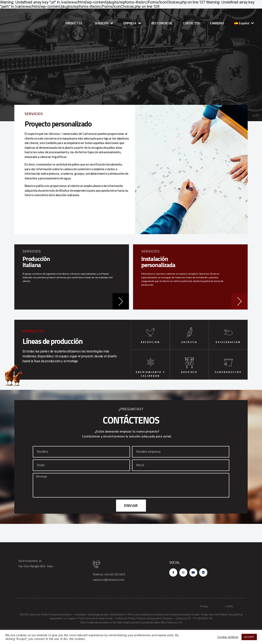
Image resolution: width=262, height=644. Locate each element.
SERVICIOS (104, 23)
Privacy (204, 619)
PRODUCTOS (75, 23)
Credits (229, 619)
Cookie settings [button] (228, 637)
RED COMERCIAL (162, 23)
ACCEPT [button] (249, 637)
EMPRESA (132, 23)
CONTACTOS (191, 23)
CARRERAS (217, 23)
